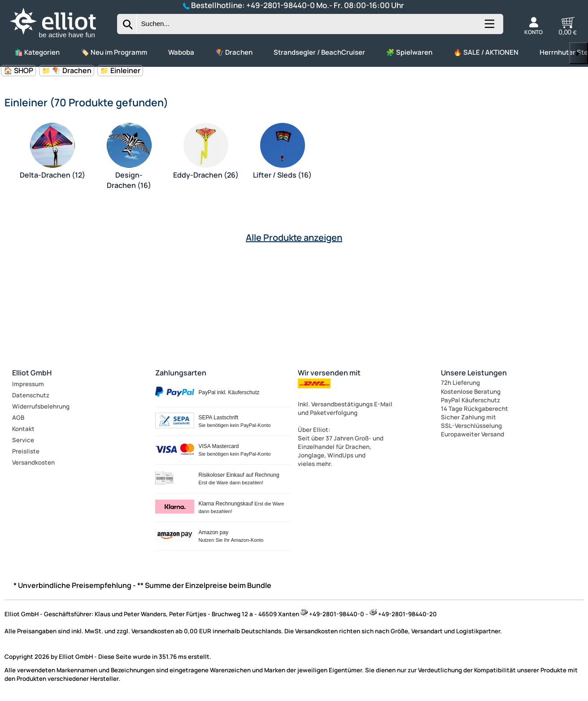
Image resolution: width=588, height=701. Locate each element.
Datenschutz (31, 395)
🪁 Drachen (234, 52)
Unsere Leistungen (474, 373)
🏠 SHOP (18, 70)
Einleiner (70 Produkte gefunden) (86, 102)
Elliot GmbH (32, 373)
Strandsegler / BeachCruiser (319, 52)
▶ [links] (579, 53)
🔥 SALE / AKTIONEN (486, 52)
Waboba (181, 52)
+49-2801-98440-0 (281, 5)
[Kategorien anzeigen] (489, 27)
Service (23, 440)
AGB (18, 418)
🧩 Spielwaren (409, 52)
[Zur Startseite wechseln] (61, 38)
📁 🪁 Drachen (67, 70)
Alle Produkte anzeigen (294, 237)
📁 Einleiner (120, 70)
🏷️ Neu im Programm (114, 52)
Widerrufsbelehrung (41, 406)
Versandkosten (33, 462)
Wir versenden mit (329, 373)
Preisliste (26, 451)
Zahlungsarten (181, 373)
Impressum (28, 384)
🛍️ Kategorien (37, 52)
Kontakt (23, 429)
